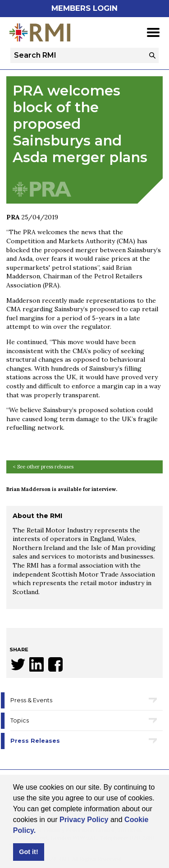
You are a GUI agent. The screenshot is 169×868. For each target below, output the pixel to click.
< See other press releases (43, 467)
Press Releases (35, 741)
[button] (39, 831)
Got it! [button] (28, 852)
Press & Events (31, 700)
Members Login (84, 8)
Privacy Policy (84, 820)
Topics (20, 720)
